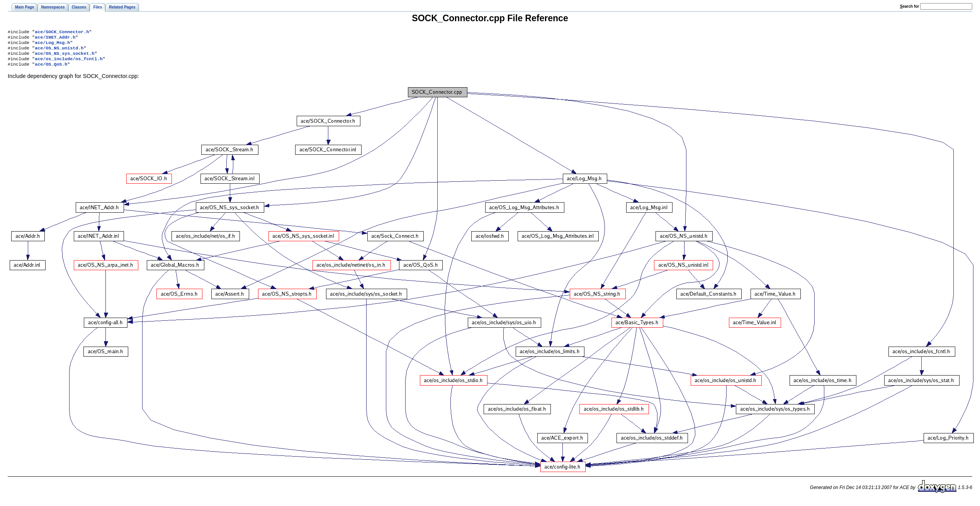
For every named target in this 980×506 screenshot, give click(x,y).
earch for (910, 6)
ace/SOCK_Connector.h (62, 32)
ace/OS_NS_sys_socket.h (65, 57)
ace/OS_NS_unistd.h (59, 51)
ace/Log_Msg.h (52, 45)
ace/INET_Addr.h (55, 39)
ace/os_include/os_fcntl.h (69, 63)
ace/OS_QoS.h (51, 69)
